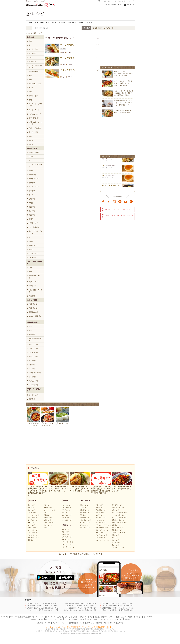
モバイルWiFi (148, 617)
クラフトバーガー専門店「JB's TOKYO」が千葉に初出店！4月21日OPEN (51, 610)
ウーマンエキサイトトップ (113, 5)
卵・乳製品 (33, 53)
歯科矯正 (89, 619)
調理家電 (32, 399)
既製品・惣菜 (33, 96)
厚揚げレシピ (48, 515)
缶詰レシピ (115, 510)
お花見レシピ (66, 539)
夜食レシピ (115, 545)
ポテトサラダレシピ (102, 530)
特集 (42, 22)
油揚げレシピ (48, 518)
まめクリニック (50, 617)
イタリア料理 (33, 345)
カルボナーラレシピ (102, 528)
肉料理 (31, 203)
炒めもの (32, 191)
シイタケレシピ (67, 520)
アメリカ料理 (33, 381)
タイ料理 (32, 369)
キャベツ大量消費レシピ (119, 513)
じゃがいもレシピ (33, 515)
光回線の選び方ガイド (27, 617)
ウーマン (53, 619)
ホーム (30, 22)
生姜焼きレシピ (84, 510)
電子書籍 (127, 619)
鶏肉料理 (32, 207)
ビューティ (111, 1)
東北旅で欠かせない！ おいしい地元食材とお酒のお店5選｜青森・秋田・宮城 (90, 610)
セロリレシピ (66, 518)
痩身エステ (119, 619)
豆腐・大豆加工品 (35, 128)
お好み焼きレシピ (85, 520)
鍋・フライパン (34, 395)
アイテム (83, 617)
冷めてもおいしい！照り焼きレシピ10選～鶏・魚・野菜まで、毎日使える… (123, 83)
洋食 (30, 330)
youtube (126, 201)
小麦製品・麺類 (34, 71)
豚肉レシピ (31, 508)
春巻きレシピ (100, 513)
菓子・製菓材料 (34, 118)
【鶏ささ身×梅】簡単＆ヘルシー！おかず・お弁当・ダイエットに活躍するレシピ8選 (92, 603)
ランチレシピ (116, 543)
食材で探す (98, 28)
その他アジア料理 (35, 373)
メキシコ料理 (33, 385)
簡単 (48, 22)
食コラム (62, 22)
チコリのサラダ (67, 58)
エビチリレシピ (101, 515)
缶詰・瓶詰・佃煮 (35, 84)
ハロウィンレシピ (67, 542)
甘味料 (31, 144)
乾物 (30, 76)
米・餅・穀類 (33, 132)
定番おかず (33, 175)
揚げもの (32, 183)
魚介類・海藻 (33, 49)
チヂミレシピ (100, 533)
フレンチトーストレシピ (103, 540)
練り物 (31, 88)
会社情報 (40, 623)
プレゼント (122, 1)
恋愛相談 (41, 619)
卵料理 (31, 171)
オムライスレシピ (101, 518)
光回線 (130, 617)
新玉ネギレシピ (67, 508)
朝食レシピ (115, 540)
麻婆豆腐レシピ (101, 510)
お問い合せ (90, 623)
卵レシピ (47, 505)
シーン (31, 268)
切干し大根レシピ (49, 523)
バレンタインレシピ (68, 547)
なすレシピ (31, 525)
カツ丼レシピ (84, 508)
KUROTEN (14, 617)
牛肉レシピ (31, 505)
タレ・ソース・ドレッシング (36, 232)
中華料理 (32, 334)
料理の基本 (72, 22)
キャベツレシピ (33, 520)
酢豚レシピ (99, 505)
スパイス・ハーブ (35, 114)
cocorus (157, 617)
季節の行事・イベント (36, 277)
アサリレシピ (66, 510)
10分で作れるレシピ (118, 508)
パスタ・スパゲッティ (36, 166)
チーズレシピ (48, 508)
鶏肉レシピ (31, 510)
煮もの (31, 195)
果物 (30, 100)
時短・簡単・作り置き (36, 291)
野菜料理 (32, 215)
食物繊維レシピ (117, 530)
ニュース (67, 619)
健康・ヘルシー (34, 282)
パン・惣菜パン (34, 227)
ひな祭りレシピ (67, 537)
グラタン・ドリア (35, 253)
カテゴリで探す (109, 28)
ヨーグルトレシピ (49, 510)
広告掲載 (99, 623)
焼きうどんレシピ (85, 528)
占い (117, 1)
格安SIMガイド (121, 617)
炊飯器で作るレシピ (118, 520)
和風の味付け (33, 304)
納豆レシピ (47, 520)
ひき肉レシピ (32, 513)
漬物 (30, 92)
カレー (31, 249)
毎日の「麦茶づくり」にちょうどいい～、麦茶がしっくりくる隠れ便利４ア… (123, 103)
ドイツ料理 (33, 361)
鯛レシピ (65, 513)
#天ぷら (63, 49)
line (120, 201)
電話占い (97, 617)
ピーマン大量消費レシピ (119, 515)
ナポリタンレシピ (101, 523)
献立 (36, 22)
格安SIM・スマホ (108, 617)
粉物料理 (32, 199)
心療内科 (75, 617)
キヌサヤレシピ (67, 515)
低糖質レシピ (116, 525)
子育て (99, 1)
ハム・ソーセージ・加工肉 (36, 66)
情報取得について (110, 623)
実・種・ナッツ (34, 110)
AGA (112, 619)
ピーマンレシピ (33, 530)
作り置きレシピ (117, 505)
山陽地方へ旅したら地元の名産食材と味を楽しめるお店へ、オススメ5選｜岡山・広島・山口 (58, 608)
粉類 (30, 80)
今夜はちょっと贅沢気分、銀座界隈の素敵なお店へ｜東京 (121, 610)
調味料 (31, 140)
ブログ (90, 617)
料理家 (81, 22)
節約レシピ (115, 535)
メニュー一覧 (130, 1)
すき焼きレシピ (84, 518)
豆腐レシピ (47, 513)
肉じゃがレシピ (84, 513)
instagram (114, 201)
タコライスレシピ (101, 535)
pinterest (131, 201)
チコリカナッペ (67, 70)
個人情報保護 (74, 623)
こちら (104, 631)
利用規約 (48, 623)
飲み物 (31, 241)
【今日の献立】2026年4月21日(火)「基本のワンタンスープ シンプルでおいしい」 (54, 606)
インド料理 (33, 377)
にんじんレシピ (33, 533)
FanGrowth (40, 617)
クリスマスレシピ (67, 544)
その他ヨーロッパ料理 (36, 339)
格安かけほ (138, 617)
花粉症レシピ (66, 534)
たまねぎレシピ (33, 518)
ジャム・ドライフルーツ (36, 105)
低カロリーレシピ (117, 528)
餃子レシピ (99, 508)
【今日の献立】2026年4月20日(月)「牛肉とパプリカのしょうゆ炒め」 (87, 608)
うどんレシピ (84, 525)
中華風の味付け (34, 312)
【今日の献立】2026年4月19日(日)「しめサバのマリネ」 (120, 608)
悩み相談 (33, 619)
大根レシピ (31, 523)
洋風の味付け (33, 308)
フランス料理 (33, 349)
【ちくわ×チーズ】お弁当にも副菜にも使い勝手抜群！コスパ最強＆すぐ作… (124, 93)
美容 (96, 619)
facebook (103, 201)
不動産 (82, 619)
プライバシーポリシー (60, 623)
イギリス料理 (33, 357)
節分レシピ (65, 532)
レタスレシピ (66, 505)
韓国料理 (32, 365)
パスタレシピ (100, 520)
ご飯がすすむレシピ (118, 548)
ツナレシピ (47, 528)
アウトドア (33, 286)
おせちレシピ (66, 529)
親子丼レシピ (84, 505)
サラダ (31, 156)
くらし (105, 1)
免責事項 (120, 623)
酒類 (30, 136)
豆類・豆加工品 (34, 61)
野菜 (30, 41)
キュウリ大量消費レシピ (119, 518)
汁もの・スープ (34, 187)
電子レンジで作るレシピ (119, 523)
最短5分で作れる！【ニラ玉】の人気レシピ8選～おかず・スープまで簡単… (124, 73)
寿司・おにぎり (34, 245)
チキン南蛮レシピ (85, 523)
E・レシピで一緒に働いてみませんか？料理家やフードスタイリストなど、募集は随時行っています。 (80, 627)
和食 (30, 326)
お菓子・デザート (35, 223)
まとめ (54, 22)
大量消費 (32, 296)
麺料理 (31, 219)
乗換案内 (75, 619)
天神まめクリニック (64, 617)
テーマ (31, 272)
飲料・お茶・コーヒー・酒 (36, 123)
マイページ (90, 22)
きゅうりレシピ (33, 535)
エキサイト (130, 5)
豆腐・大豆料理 (34, 152)
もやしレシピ (32, 528)
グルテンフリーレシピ (119, 533)
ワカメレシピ (48, 525)
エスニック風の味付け (36, 317)
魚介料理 (32, 211)
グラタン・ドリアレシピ (103, 525)
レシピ (60, 619)
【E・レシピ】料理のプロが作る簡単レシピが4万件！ (80, 554)
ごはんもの (33, 257)
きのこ (31, 57)
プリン (104, 167)
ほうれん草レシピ (33, 538)
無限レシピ (115, 538)
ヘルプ (82, 623)
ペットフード (104, 619)
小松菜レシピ (32, 540)
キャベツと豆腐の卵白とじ (111, 186)
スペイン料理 (33, 353)
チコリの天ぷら (67, 45)
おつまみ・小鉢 (34, 179)
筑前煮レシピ (84, 515)
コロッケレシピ (101, 538)
